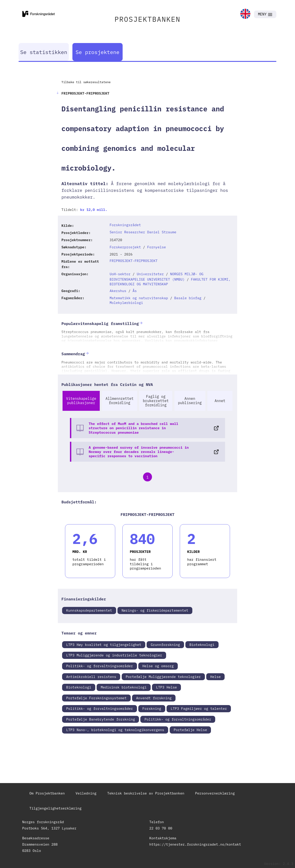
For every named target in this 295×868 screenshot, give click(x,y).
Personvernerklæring (215, 793)
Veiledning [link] (86, 793)
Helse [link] (216, 677)
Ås (135, 291)
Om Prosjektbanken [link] (47, 793)
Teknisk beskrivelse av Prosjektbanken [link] (146, 793)
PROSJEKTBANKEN (147, 19)
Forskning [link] (152, 708)
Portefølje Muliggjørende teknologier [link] (163, 677)
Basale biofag (188, 298)
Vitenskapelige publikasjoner (81, 401)
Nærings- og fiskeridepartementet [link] (155, 610)
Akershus (118, 291)
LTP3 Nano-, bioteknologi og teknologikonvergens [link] (115, 730)
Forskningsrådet (125, 225)
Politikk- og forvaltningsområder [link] (100, 666)
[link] (245, 14)
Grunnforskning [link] (165, 645)
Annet (220, 401)
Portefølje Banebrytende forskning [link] (101, 719)
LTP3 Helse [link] (166, 687)
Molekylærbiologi (126, 303)
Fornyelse (156, 247)
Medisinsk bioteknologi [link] (124, 687)
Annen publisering (190, 401)
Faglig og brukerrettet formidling (156, 401)
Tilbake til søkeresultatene (86, 82)
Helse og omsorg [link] (158, 666)
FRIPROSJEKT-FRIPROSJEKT (134, 261)
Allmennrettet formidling (120, 401)
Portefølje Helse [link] (190, 730)
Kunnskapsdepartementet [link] (89, 610)
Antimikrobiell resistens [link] (91, 677)
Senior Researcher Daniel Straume (143, 232)
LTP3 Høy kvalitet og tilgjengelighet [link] (104, 645)
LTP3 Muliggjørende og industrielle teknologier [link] (114, 655)
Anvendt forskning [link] (154, 698)
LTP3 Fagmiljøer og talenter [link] (199, 708)
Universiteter (150, 274)
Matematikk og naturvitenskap (139, 298)
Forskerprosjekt (125, 247)
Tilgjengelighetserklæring (55, 808)
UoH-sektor (120, 274)
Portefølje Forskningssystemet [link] (96, 698)
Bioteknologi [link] (202, 645)
